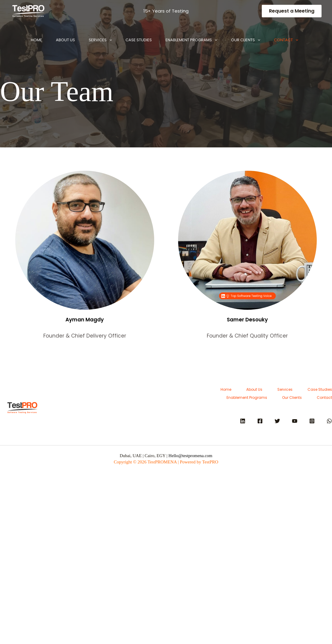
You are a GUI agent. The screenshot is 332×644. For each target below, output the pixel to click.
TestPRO (210, 462)
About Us (59, 40)
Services (97, 40)
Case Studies (139, 40)
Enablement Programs (196, 40)
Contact (32, 76)
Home (26, 40)
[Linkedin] (243, 421)
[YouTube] (295, 421)
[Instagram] (312, 421)
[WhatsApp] (329, 421)
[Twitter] (277, 421)
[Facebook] (260, 421)
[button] (292, 11)
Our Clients (253, 40)
